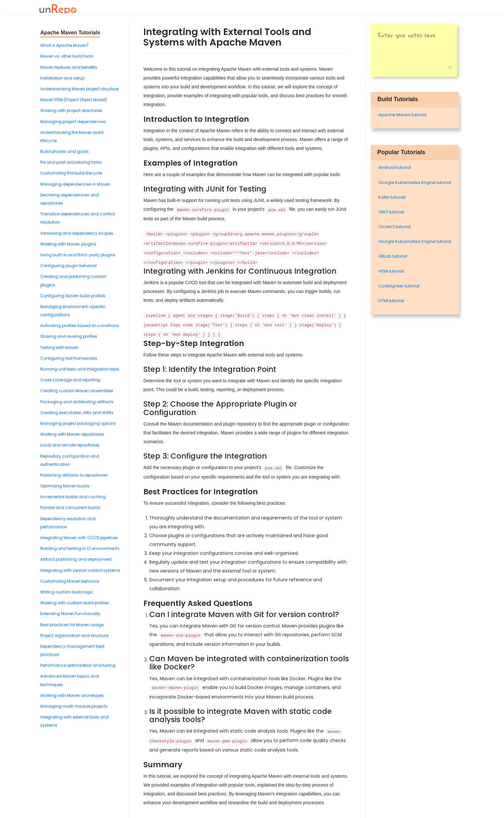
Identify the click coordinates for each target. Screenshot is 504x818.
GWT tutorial (391, 212)
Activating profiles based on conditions (80, 326)
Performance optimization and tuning (78, 665)
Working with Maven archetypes (72, 695)
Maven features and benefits (69, 67)
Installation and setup (62, 78)
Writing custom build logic (67, 592)
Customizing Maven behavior (70, 581)
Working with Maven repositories (72, 434)
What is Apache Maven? (64, 45)
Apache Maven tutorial (402, 115)
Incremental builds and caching (73, 497)
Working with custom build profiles (75, 603)
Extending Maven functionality (70, 614)
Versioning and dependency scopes (77, 233)
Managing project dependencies (73, 122)
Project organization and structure (74, 636)
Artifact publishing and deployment (76, 559)
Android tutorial (395, 167)
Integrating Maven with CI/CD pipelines (79, 538)
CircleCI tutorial (395, 227)
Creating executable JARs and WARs (77, 413)
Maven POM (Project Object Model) (74, 100)
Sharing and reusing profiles (69, 336)
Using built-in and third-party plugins (78, 255)
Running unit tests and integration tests (80, 369)
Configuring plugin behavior (69, 266)
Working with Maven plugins (68, 244)
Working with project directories (71, 110)
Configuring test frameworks (69, 358)
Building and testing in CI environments (80, 548)
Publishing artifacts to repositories (74, 475)
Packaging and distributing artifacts (77, 402)
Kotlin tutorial (392, 197)
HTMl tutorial (391, 271)
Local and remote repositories (70, 445)
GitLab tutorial (393, 256)
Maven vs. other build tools (67, 56)
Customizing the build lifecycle (71, 173)
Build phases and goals (64, 151)
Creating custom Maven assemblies (77, 391)
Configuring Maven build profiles (73, 296)
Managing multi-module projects (74, 706)
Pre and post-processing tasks (71, 162)
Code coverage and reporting (70, 380)
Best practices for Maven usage (72, 625)
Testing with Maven (59, 347)
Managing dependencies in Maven (75, 184)
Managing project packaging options (78, 423)
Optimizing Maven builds (65, 486)
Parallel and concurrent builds (70, 508)
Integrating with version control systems (80, 570)
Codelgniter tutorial (399, 286)
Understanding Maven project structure (79, 89)
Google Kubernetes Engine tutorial (415, 182)
